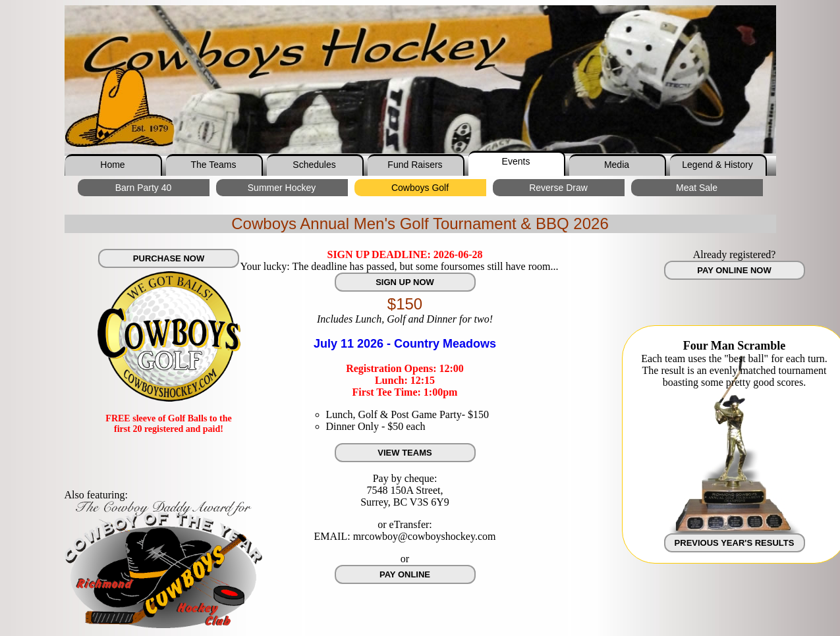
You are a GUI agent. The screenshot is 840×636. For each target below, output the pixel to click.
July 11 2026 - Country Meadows (405, 344)
